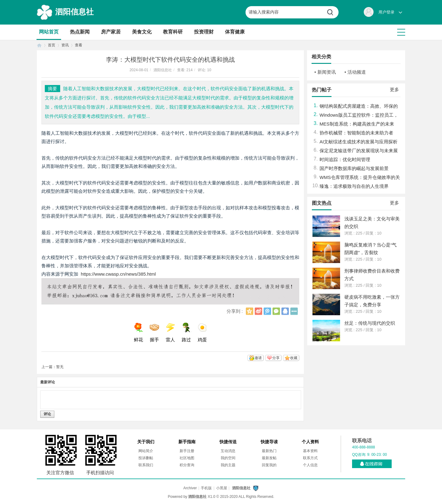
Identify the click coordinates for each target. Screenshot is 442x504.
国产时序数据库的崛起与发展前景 (354, 168)
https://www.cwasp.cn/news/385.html (118, 274)
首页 (39, 45)
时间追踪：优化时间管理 (345, 159)
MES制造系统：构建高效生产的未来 (357, 124)
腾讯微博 (267, 311)
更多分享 (294, 311)
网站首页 (49, 32)
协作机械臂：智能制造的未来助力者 (356, 133)
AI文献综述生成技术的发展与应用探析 (359, 142)
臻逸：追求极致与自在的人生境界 (354, 186)
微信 (276, 311)
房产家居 (111, 32)
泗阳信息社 (74, 12)
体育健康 (235, 32)
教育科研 (173, 32)
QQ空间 (250, 311)
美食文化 (142, 32)
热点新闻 (80, 32)
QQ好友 (285, 311)
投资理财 (204, 32)
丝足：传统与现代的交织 (370, 323)
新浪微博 (258, 311)
